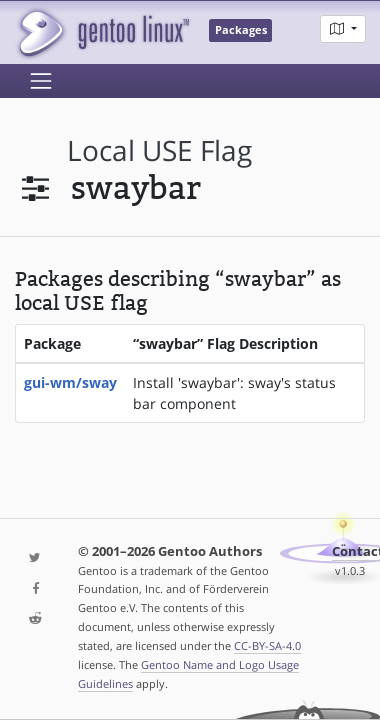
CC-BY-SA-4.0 (267, 645)
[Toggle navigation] (41, 81)
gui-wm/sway (70, 382)
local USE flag (159, 150)
